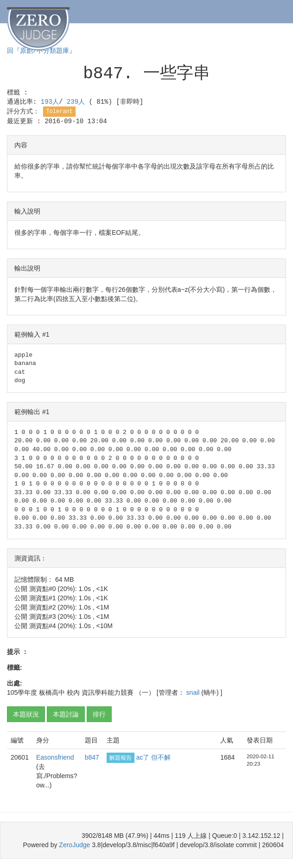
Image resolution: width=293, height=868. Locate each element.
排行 (99, 714)
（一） (145, 692)
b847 (92, 757)
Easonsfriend (55, 757)
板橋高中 (52, 692)
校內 (73, 692)
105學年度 (22, 692)
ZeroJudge (74, 845)
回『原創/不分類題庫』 (41, 51)
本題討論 (66, 714)
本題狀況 (26, 714)
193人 (50, 102)
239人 (78, 102)
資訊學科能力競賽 (108, 692)
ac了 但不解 (154, 757)
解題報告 (121, 758)
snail (194, 692)
